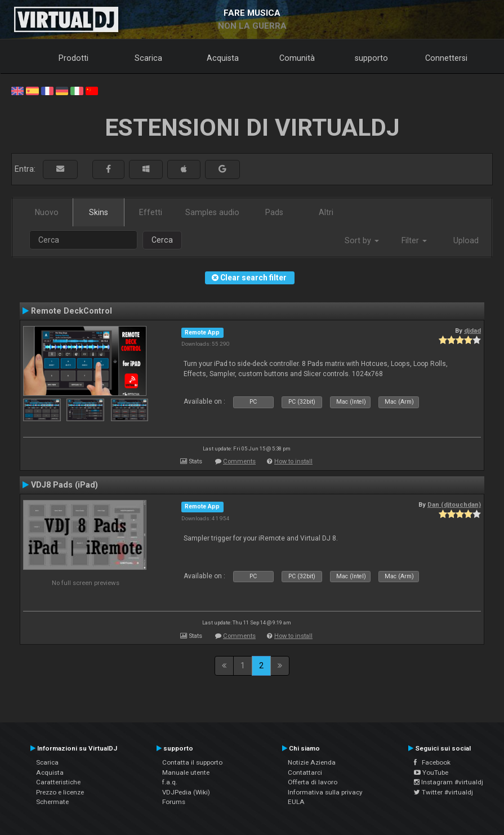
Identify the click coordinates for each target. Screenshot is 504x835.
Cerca (162, 240)
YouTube (431, 773)
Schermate (52, 802)
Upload (466, 240)
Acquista (223, 58)
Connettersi (446, 58)
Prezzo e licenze (60, 792)
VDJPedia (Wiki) (186, 792)
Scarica (148, 58)
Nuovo (47, 212)
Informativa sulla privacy (325, 792)
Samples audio (212, 212)
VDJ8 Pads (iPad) (64, 485)
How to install (293, 461)
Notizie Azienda (312, 762)
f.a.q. (170, 782)
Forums (174, 802)
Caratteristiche (58, 782)
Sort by (362, 240)
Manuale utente (186, 773)
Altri (326, 212)
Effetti (151, 212)
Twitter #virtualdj (443, 792)
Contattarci (305, 773)
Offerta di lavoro (313, 782)
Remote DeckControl (72, 311)
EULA (296, 802)
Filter (414, 240)
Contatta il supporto (192, 762)
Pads (274, 212)
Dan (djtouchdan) (454, 504)
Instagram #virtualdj (449, 782)
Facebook (432, 762)
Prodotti (73, 58)
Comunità (297, 58)
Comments (239, 461)
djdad (472, 331)
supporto (371, 58)
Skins (99, 212)
